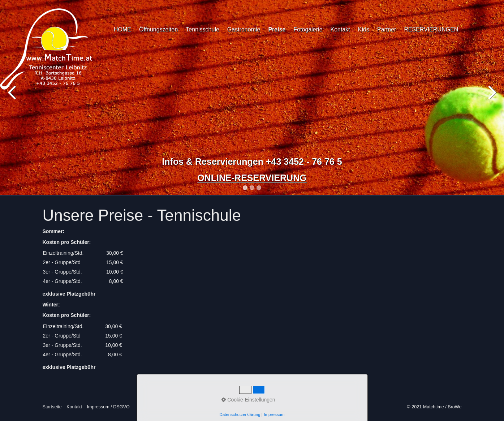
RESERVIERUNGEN (431, 29)
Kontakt (340, 29)
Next (491, 99)
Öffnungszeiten (158, 29)
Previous (13, 99)
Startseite (52, 407)
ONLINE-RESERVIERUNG (252, 178)
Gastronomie (244, 29)
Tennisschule (203, 29)
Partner (387, 29)
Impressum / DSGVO (108, 407)
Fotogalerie (308, 29)
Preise (277, 29)
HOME (122, 29)
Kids (364, 29)
